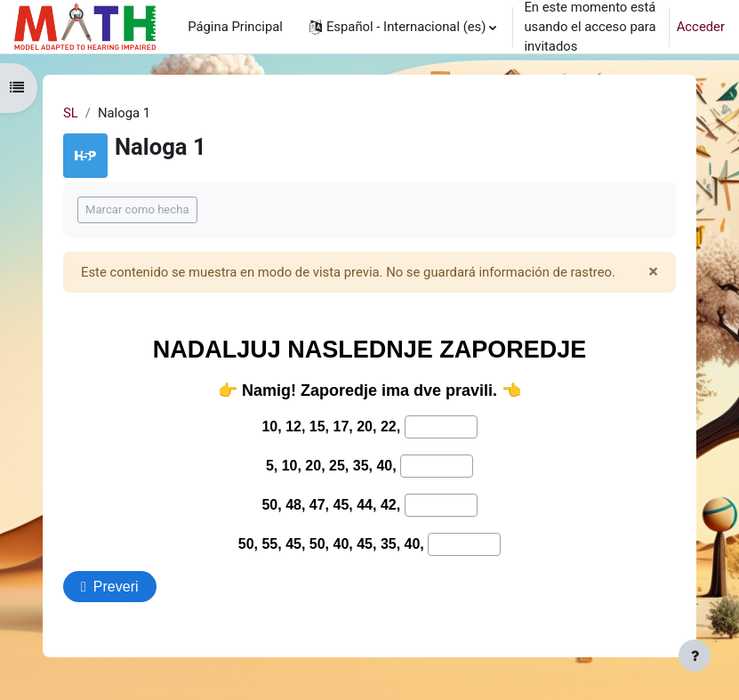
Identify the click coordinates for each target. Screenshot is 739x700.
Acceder (701, 27)
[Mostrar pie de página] (695, 656)
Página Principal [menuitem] (235, 27)
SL (71, 113)
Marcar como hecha (137, 209)
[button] (403, 27)
